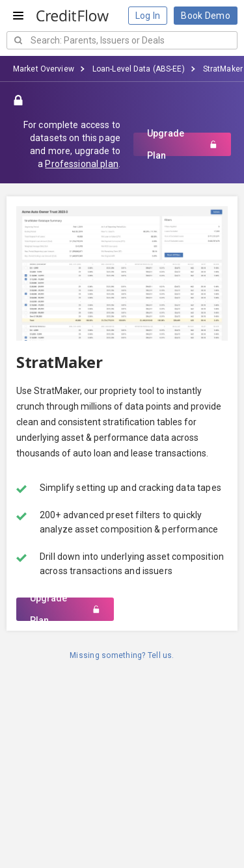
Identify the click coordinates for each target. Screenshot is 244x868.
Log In (148, 16)
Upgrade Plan (182, 144)
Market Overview (44, 69)
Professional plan (81, 164)
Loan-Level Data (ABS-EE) (139, 69)
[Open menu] (18, 16)
